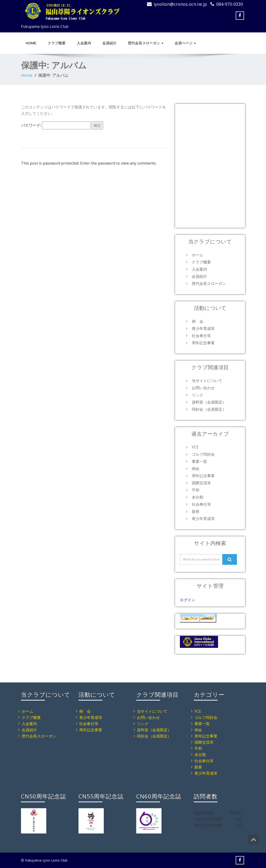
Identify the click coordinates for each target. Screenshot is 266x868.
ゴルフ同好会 (203, 454)
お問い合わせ (203, 388)
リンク (198, 395)
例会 (196, 469)
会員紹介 (110, 43)
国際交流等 (201, 483)
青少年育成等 (203, 328)
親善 (196, 511)
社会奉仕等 (201, 336)
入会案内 (84, 43)
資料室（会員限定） (209, 402)
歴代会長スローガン (146, 43)
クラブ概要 (57, 43)
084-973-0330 (229, 4)
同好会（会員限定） (209, 409)
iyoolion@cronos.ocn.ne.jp (180, 4)
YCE (195, 447)
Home (27, 75)
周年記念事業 (203, 343)
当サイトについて (207, 381)
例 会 (198, 321)
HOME (31, 43)
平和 (196, 490)
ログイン (188, 600)
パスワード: (56, 125)
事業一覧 (199, 461)
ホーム (198, 255)
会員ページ (185, 43)
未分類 (198, 497)
